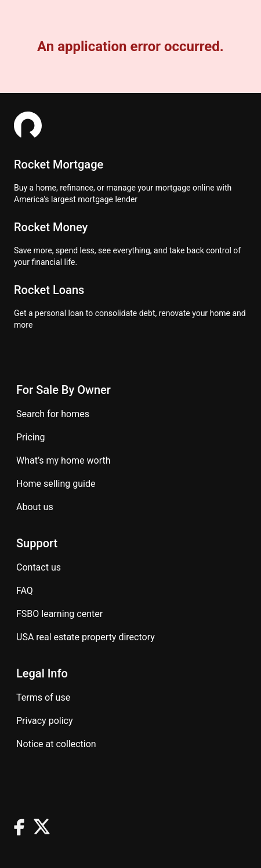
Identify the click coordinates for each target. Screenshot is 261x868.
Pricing (31, 437)
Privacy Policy (45, 721)
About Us (35, 507)
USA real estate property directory (86, 637)
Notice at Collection (56, 744)
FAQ (25, 591)
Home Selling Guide (56, 484)
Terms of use (43, 697)
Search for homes (53, 414)
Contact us (39, 567)
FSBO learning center (59, 614)
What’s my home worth (64, 460)
